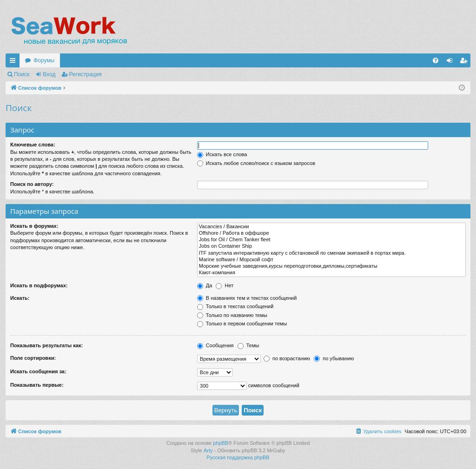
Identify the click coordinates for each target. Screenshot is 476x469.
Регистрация (86, 74)
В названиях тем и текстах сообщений (247, 298)
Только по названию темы (232, 315)
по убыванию (334, 358)
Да (205, 285)
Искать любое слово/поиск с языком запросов (256, 163)
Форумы (44, 60)
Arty (208, 450)
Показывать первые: (37, 385)
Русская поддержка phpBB (238, 457)
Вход (49, 74)
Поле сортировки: (33, 358)
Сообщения (215, 345)
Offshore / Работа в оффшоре (331, 233)
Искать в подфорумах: (39, 285)
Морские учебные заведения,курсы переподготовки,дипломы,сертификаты (331, 266)
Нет (225, 285)
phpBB (221, 443)
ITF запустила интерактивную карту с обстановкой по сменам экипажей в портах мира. (331, 253)
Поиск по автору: (32, 184)
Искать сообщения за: (38, 371)
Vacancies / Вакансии (331, 227)
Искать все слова (222, 154)
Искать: (20, 298)
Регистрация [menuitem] (465, 62)
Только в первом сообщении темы (242, 324)
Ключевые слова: (33, 145)
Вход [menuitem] (452, 62)
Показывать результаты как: (46, 345)
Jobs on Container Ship (331, 246)
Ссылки (14, 62)
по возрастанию (287, 358)
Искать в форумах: (34, 226)
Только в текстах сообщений (235, 306)
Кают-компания (331, 273)
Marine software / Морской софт (331, 260)
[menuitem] (436, 60)
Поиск (22, 74)
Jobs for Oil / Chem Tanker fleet (331, 240)
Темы (248, 345)
